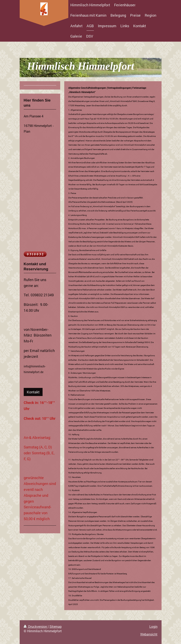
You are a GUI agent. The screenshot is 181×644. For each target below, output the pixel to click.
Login (153, 626)
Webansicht (149, 634)
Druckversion (36, 626)
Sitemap (56, 626)
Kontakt (33, 392)
